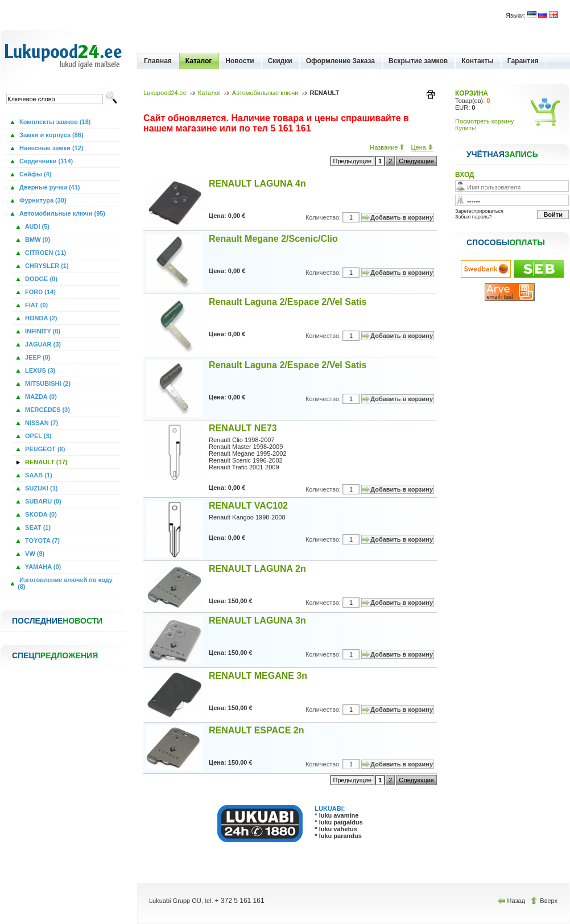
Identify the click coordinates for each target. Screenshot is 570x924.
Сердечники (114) (45, 161)
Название (387, 147)
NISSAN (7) (41, 423)
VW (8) (34, 554)
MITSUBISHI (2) (47, 383)
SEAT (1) (37, 527)
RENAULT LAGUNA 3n (257, 620)
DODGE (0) (40, 279)
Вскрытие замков (418, 61)
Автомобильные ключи (265, 93)
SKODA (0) (40, 514)
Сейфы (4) (34, 174)
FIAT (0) (36, 305)
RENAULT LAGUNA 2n (257, 569)
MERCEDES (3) (47, 410)
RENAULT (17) (45, 462)
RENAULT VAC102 (248, 506)
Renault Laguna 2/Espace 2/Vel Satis (288, 302)
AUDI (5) (36, 226)
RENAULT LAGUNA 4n (257, 183)
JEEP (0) (37, 357)
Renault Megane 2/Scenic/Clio (273, 239)
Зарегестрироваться (479, 211)
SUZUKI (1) (41, 488)
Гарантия (523, 61)
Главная (158, 61)
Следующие (416, 161)
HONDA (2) (40, 318)
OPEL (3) (37, 436)
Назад (513, 901)
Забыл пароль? (473, 217)
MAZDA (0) (40, 397)
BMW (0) (37, 240)
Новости (239, 61)
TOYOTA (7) (42, 541)
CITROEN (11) (45, 253)
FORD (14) (40, 292)
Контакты (478, 61)
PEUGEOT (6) (44, 449)
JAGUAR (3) (42, 344)
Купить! (466, 128)
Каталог (199, 61)
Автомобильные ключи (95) (61, 213)
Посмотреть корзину (485, 121)
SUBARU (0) (42, 501)
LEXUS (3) (39, 370)
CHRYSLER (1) (46, 266)
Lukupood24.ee (165, 93)
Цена (422, 147)
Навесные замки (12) (51, 148)
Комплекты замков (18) (54, 122)
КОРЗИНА (472, 93)
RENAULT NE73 (243, 428)
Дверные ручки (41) (49, 187)
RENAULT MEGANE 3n (258, 676)
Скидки (280, 61)
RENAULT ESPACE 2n (256, 730)
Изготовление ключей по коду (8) (65, 583)
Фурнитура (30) (42, 200)
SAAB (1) (38, 475)
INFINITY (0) (42, 331)
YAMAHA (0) (42, 567)
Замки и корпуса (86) (51, 135)
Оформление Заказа (340, 61)
